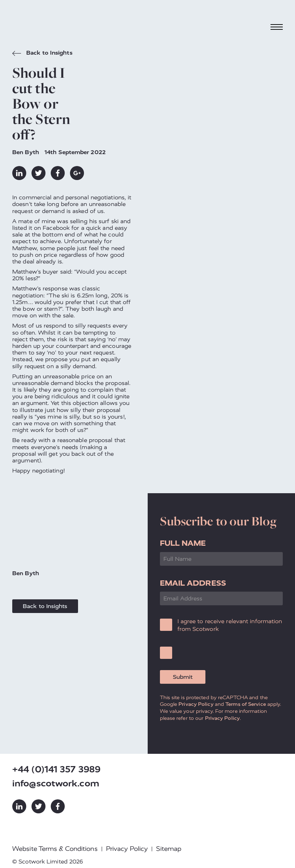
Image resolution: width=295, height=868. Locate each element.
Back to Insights (42, 54)
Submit (183, 677)
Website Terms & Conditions (55, 849)
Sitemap (169, 849)
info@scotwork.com (56, 783)
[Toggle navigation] (277, 27)
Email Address (193, 583)
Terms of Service (246, 704)
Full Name (183, 543)
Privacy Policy (196, 704)
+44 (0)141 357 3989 (56, 769)
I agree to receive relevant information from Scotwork (230, 625)
